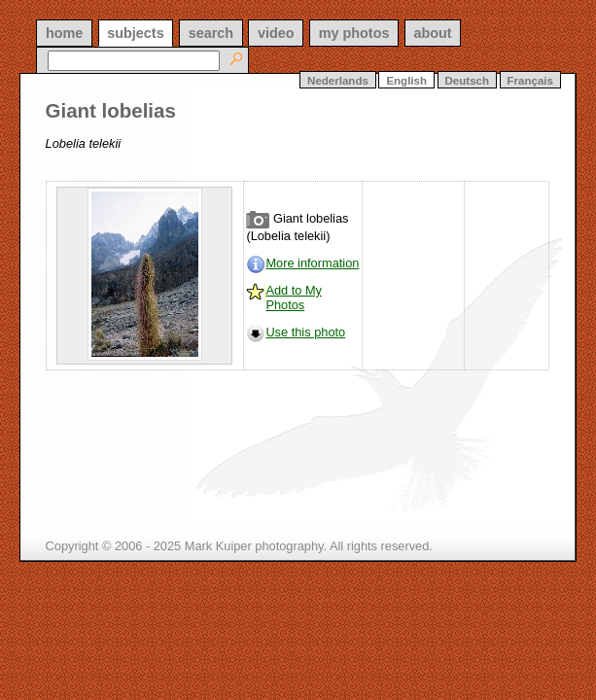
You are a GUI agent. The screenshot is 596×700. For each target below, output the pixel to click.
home (64, 33)
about (432, 33)
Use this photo (305, 332)
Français (530, 81)
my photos (354, 33)
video (276, 33)
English (406, 81)
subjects (135, 33)
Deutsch (467, 81)
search (211, 33)
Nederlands (338, 81)
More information (312, 263)
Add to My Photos (294, 297)
